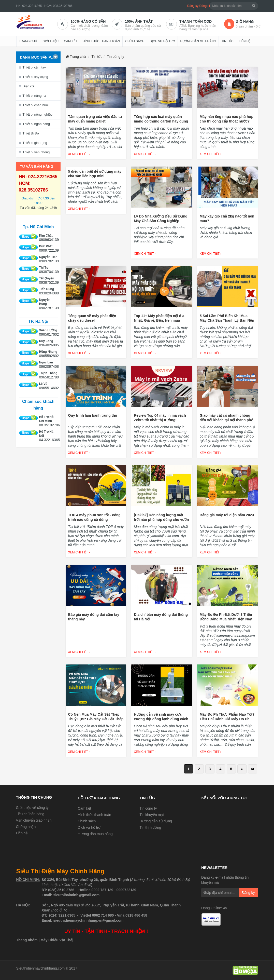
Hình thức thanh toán (101, 41)
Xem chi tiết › (79, 154)
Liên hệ (245, 41)
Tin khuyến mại (152, 815)
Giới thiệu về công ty (32, 808)
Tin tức (227, 41)
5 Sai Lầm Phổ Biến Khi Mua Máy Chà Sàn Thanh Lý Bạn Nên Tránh (227, 320)
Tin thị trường (150, 827)
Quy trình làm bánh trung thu (93, 415)
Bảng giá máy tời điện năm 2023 (227, 515)
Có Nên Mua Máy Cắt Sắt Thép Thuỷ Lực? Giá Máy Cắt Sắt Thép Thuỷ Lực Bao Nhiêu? (96, 719)
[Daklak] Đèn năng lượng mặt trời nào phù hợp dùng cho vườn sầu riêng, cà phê (161, 520)
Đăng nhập (207, 6)
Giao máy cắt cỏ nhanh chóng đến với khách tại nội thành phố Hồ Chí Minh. (226, 420)
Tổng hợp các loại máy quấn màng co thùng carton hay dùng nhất (161, 121)
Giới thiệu (51, 41)
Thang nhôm (27, 940)
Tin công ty (148, 808)
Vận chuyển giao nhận (34, 820)
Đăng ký (193, 6)
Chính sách (135, 41)
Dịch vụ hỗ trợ (162, 41)
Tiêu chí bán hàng (30, 814)
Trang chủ (28, 41)
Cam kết (70, 41)
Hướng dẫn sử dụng (156, 821)
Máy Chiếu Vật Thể (56, 940)
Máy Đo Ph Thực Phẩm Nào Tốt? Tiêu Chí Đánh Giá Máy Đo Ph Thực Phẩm (227, 719)
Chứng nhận (26, 827)
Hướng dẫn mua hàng (198, 41)
